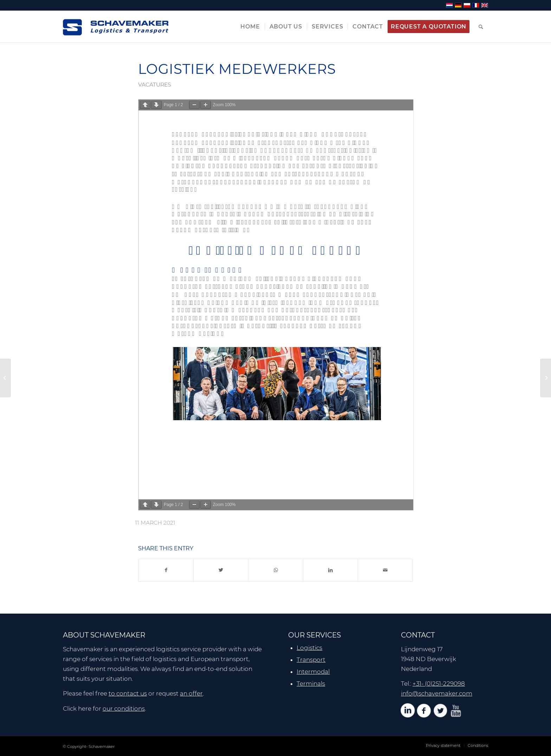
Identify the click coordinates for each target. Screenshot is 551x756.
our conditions (124, 709)
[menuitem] (250, 27)
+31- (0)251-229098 (439, 684)
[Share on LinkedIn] (330, 570)
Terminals (311, 684)
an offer (191, 693)
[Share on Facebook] (166, 570)
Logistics (309, 648)
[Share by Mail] (385, 570)
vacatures (155, 85)
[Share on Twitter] (221, 570)
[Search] (481, 27)
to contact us (128, 693)
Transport (311, 660)
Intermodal (313, 672)
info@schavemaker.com (437, 693)
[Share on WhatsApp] (276, 570)
